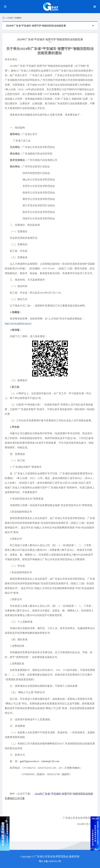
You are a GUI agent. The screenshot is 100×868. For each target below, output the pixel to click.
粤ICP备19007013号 (50, 861)
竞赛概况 (18, 18)
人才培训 (10, 18)
